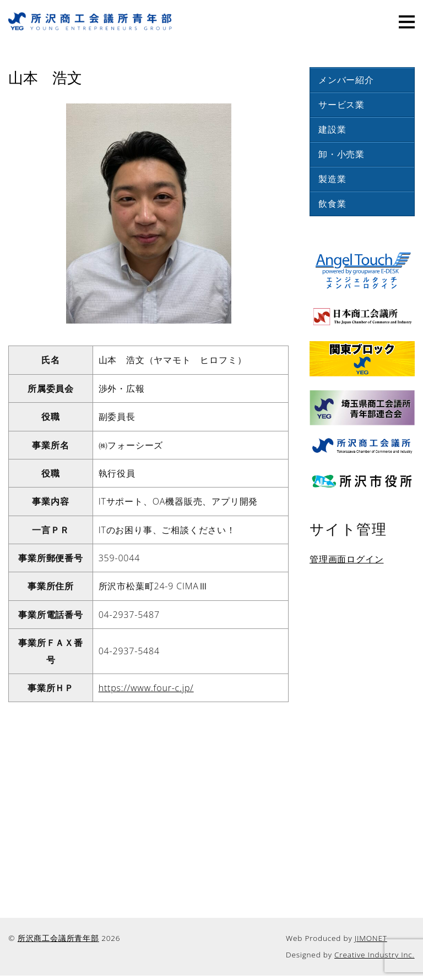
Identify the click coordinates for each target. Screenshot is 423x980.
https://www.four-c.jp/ (146, 688)
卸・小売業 (341, 154)
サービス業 (341, 105)
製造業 (332, 179)
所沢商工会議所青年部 (58, 938)
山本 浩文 (45, 76)
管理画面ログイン (346, 559)
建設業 (332, 129)
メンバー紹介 (346, 80)
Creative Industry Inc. (375, 954)
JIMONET (371, 938)
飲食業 (332, 204)
